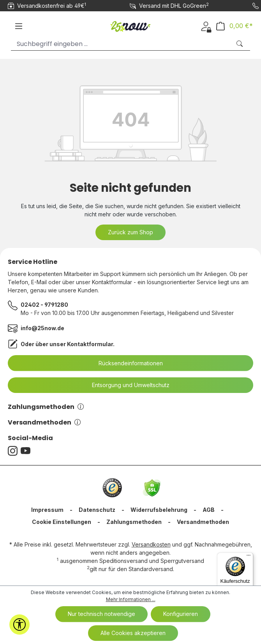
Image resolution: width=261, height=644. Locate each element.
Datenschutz (97, 510)
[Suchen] (240, 44)
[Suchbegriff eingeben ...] (121, 44)
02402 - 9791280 (44, 305)
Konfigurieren (181, 614)
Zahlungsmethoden (46, 407)
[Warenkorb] (235, 26)
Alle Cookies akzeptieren (133, 633)
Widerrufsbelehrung (159, 510)
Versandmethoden (44, 422)
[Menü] (19, 26)
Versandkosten (151, 544)
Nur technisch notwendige (101, 614)
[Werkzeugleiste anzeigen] (19, 625)
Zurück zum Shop (130, 232)
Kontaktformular (90, 344)
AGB (209, 510)
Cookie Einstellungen (62, 522)
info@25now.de (42, 328)
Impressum (47, 510)
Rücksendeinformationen (126, 363)
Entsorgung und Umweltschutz (126, 385)
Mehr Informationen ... (131, 599)
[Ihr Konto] (206, 26)
